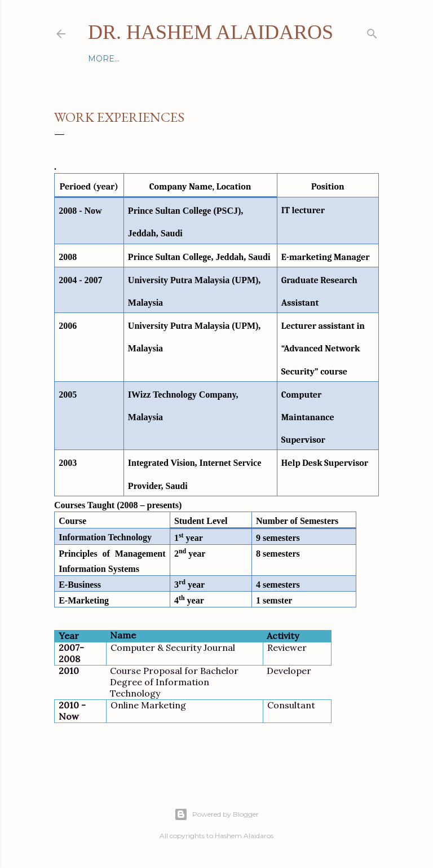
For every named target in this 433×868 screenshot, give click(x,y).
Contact (141, 59)
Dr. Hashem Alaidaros (211, 32)
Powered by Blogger (216, 814)
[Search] (372, 31)
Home (101, 59)
